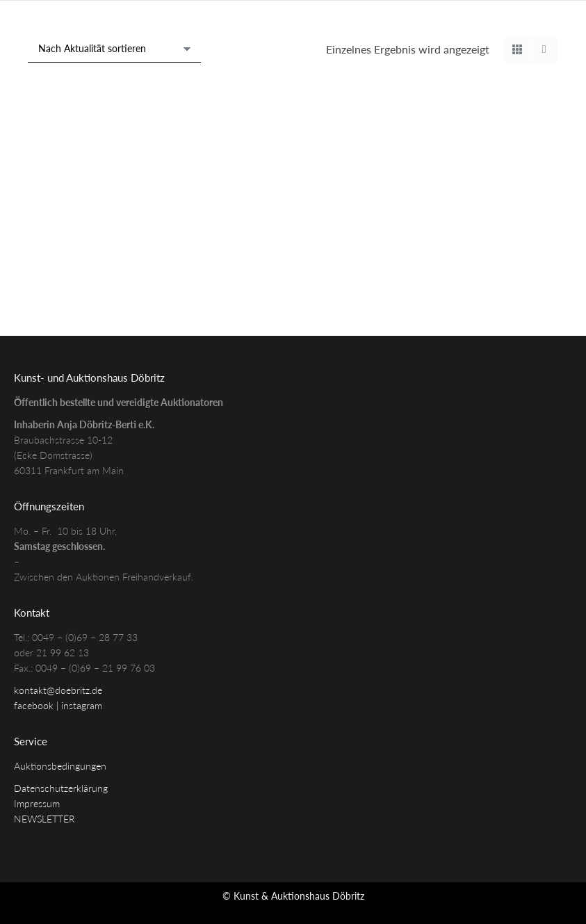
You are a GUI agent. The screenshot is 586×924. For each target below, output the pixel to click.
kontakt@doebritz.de (58, 690)
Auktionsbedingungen (60, 766)
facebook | (38, 705)
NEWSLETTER (44, 819)
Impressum (37, 803)
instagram (82, 705)
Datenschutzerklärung (61, 788)
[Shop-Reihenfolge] (114, 49)
